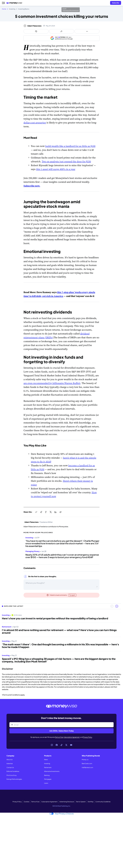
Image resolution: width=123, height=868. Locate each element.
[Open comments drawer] (36, 31)
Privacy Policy (88, 737)
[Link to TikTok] (61, 745)
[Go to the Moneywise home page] (15, 3)
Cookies (27, 802)
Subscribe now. (32, 186)
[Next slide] (117, 606)
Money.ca (85, 760)
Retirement (48, 767)
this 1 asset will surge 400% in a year (56, 169)
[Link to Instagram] (52, 745)
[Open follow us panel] (87, 31)
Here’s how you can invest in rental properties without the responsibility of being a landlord (55, 618)
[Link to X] (66, 745)
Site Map (91, 802)
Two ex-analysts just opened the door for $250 (66, 161)
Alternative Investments (52, 771)
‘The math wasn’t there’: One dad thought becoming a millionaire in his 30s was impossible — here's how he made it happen (60, 646)
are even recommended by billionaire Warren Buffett (52, 383)
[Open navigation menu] (3, 3)
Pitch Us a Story (12, 775)
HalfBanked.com (87, 767)
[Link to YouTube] (71, 745)
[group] (61, 637)
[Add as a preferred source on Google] (61, 38)
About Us (9, 760)
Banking (47, 775)
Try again (72, 595)
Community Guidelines (103, 802)
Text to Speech (81, 802)
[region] (61, 637)
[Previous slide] (112, 606)
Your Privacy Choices (62, 814)
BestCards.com (87, 764)
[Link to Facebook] (57, 745)
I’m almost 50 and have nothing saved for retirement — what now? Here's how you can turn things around (59, 631)
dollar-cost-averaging (35, 123)
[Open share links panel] (62, 31)
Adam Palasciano (34, 26)
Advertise (10, 764)
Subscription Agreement (72, 737)
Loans (46, 783)
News (46, 760)
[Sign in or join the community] (116, 3)
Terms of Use (59, 737)
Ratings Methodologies (14, 779)
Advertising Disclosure (67, 802)
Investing (47, 764)
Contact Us (10, 767)
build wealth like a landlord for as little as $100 (70, 146)
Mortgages (48, 779)
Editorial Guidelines (13, 771)
